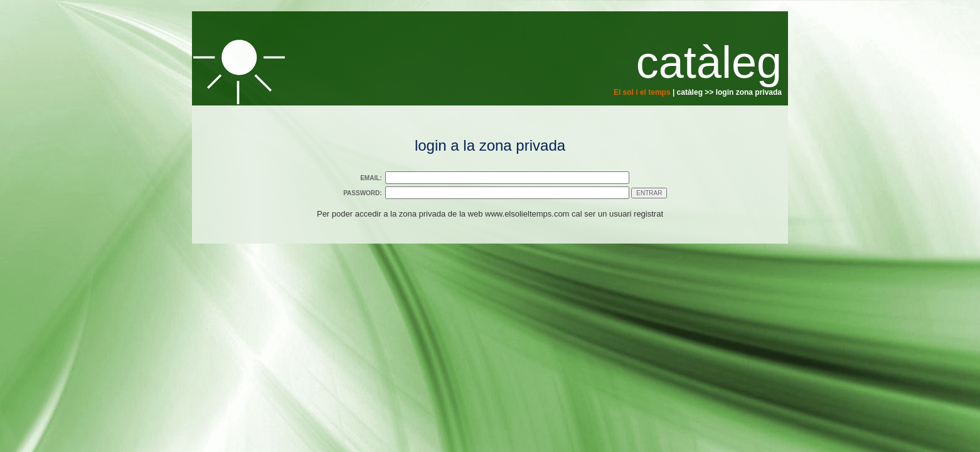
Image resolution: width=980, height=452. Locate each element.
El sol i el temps (642, 92)
